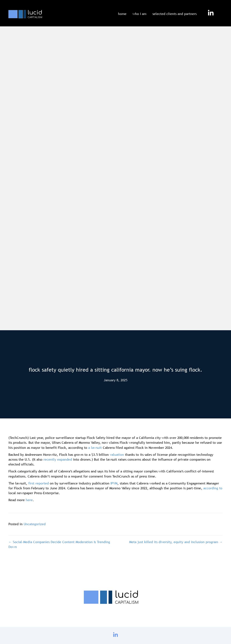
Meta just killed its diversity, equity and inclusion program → (176, 542)
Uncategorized (35, 524)
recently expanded (58, 459)
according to (213, 488)
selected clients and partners (175, 14)
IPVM (114, 483)
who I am (139, 14)
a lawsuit (95, 448)
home (122, 14)
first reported (39, 483)
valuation (117, 455)
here (29, 500)
